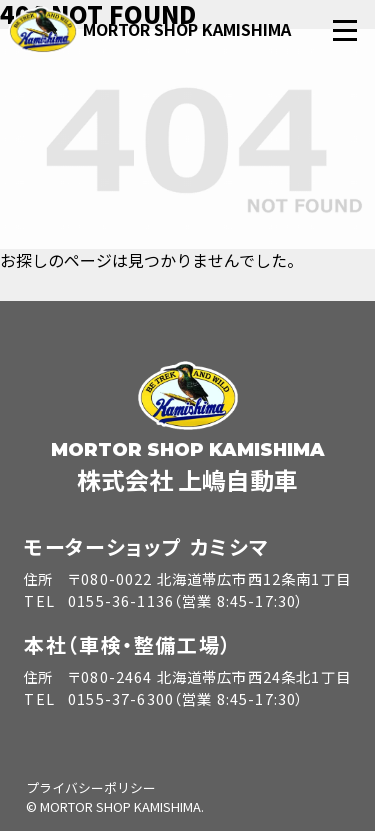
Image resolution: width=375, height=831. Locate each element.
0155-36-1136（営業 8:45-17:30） (186, 600)
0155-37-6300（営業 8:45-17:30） (186, 698)
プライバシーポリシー (91, 787)
